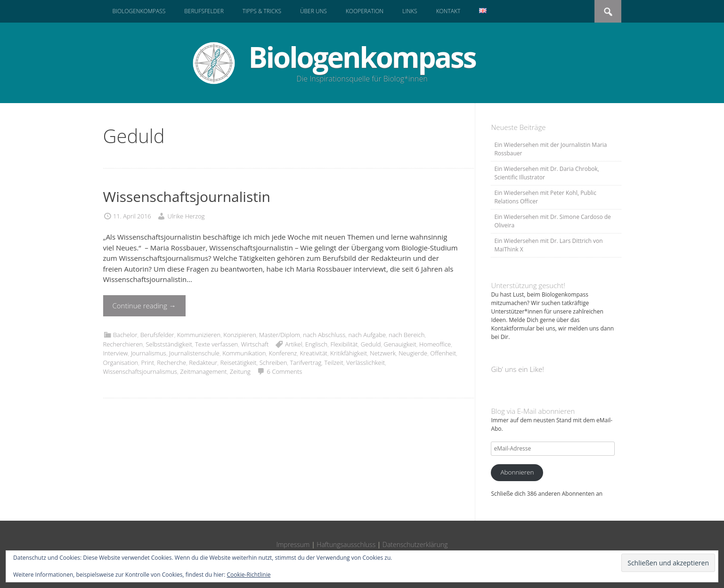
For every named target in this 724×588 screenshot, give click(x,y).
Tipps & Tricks (262, 11)
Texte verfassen (216, 344)
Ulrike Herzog (186, 216)
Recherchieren (123, 344)
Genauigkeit (400, 344)
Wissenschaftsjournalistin (187, 197)
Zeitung (240, 371)
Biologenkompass (139, 11)
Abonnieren (517, 472)
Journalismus (149, 353)
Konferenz (283, 353)
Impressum (293, 544)
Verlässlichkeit (366, 362)
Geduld (371, 344)
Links (410, 11)
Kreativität (313, 353)
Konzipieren (240, 335)
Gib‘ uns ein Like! (517, 369)
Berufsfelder (204, 11)
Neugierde (413, 353)
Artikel (294, 344)
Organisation (121, 362)
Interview (116, 353)
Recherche (171, 362)
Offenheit (443, 353)
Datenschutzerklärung (415, 544)
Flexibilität (344, 344)
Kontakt (448, 11)
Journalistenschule (194, 353)
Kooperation (365, 11)
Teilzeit (334, 362)
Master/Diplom (280, 335)
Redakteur (203, 362)
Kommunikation (244, 353)
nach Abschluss (324, 335)
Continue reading (144, 306)
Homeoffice (435, 344)
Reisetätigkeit (239, 362)
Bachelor (125, 335)
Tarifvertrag (306, 362)
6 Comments (285, 371)
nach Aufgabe (367, 335)
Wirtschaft (255, 344)
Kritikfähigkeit (349, 353)
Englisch (316, 344)
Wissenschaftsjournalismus (140, 371)
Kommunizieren (199, 335)
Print (147, 362)
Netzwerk (383, 353)
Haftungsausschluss (346, 544)
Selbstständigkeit (169, 344)
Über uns (313, 11)
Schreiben (273, 362)
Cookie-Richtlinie (249, 575)
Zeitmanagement (203, 371)
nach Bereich (407, 335)
